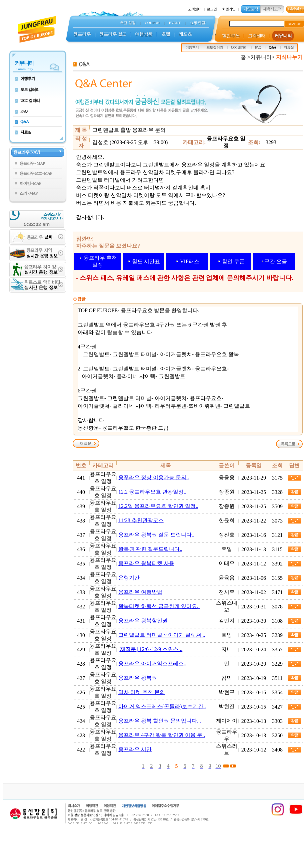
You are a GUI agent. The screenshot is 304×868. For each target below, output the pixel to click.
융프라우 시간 (135, 749)
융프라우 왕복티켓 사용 (146, 563)
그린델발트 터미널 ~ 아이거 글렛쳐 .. (162, 635)
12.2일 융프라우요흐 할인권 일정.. (158, 506)
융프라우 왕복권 (138, 678)
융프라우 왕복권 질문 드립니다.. (156, 535)
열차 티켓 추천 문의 (142, 692)
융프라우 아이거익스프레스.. (152, 663)
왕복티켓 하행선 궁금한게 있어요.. (159, 606)
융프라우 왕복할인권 (143, 621)
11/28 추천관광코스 (141, 520)
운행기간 (129, 578)
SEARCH (294, 24)
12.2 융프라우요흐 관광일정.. (152, 492)
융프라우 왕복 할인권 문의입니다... (160, 721)
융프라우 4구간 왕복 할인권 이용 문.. (162, 735)
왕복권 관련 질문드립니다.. (150, 549)
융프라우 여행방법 (140, 592)
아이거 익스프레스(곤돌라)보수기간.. (162, 706)
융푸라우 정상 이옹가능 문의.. (154, 477)
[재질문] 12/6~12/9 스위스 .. (150, 649)
